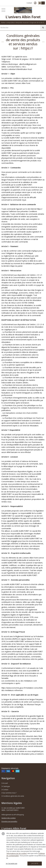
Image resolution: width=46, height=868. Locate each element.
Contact (29, 3)
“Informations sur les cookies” (17, 853)
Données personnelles (9, 821)
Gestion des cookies (9, 818)
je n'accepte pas (12, 863)
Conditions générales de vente (13, 796)
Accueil (5, 783)
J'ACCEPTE (35, 863)
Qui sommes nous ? (9, 793)
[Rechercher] (43, 28)
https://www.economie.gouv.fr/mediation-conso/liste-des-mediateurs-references (22, 689)
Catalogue (6, 786)
